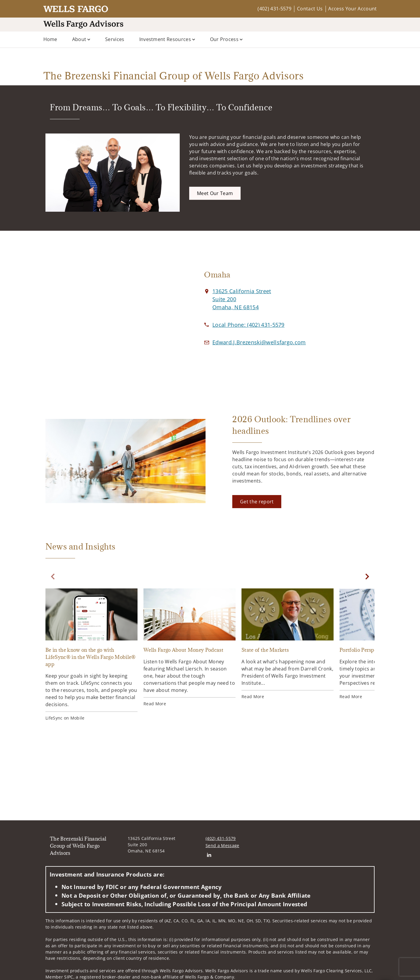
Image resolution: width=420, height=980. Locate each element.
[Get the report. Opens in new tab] (257, 502)
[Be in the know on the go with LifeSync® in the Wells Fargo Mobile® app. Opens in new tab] (91, 655)
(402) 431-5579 (274, 9)
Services (115, 39)
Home (50, 39)
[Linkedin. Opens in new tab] (209, 855)
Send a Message (222, 845)
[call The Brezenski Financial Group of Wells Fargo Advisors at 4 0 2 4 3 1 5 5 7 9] (248, 325)
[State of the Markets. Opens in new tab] (288, 644)
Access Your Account (352, 9)
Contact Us (310, 9)
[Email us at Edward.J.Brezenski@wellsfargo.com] (259, 342)
